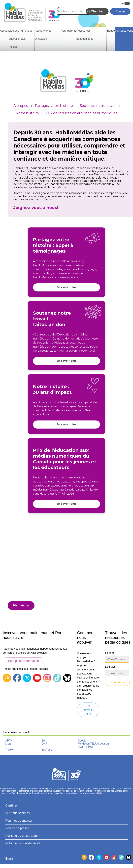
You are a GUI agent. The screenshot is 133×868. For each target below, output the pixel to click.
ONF (44, 744)
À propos (21, 106)
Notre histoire (27, 113)
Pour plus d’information (23, 661)
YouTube (47, 750)
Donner (120, 11)
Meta (8, 744)
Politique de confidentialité (23, 843)
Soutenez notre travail (98, 106)
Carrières (12, 806)
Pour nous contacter (19, 821)
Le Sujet (110, 667)
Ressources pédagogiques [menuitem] (85, 35)
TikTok (9, 750)
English (126, 4)
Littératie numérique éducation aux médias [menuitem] (21, 39)
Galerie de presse (17, 828)
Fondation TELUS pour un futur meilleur (93, 745)
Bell (44, 741)
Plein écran (21, 606)
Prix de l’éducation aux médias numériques (81, 113)
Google (82, 741)
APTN (9, 741)
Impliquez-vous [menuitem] (124, 31)
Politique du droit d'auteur (22, 836)
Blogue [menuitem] (111, 31)
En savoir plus (67, 287)
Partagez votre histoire (54, 106)
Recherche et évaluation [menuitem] (43, 35)
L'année (110, 653)
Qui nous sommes (18, 813)
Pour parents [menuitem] (69, 31)
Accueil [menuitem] (4, 31)
